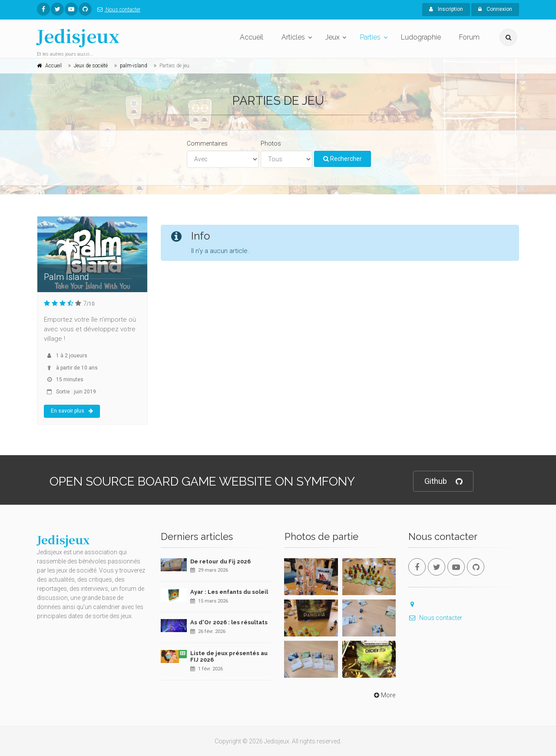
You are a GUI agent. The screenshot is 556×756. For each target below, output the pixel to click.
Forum (469, 37)
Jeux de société (91, 66)
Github (443, 481)
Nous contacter (117, 10)
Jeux (333, 37)
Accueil (252, 37)
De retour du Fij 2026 (220, 561)
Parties (370, 37)
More (384, 695)
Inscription (446, 9)
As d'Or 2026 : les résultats (229, 622)
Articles (293, 37)
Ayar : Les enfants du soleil (229, 592)
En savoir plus (72, 411)
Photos (271, 143)
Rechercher (343, 159)
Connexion (495, 9)
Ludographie (421, 37)
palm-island (134, 66)
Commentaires (207, 143)
